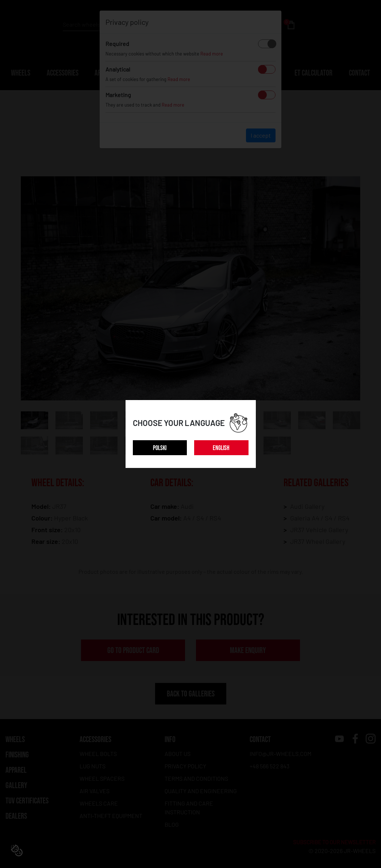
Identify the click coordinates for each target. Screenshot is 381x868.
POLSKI (160, 448)
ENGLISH (221, 448)
